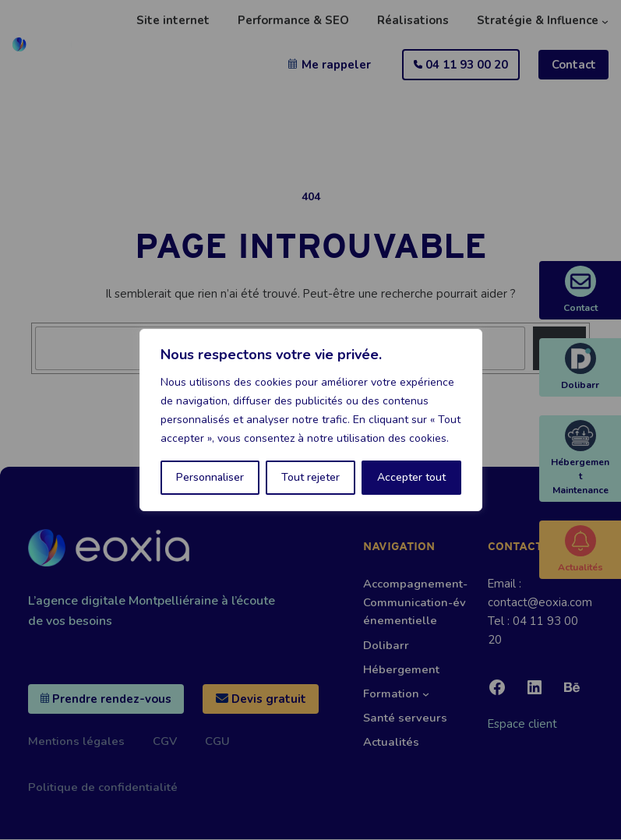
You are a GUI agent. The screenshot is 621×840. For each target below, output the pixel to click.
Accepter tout (411, 477)
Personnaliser (210, 477)
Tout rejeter (310, 477)
